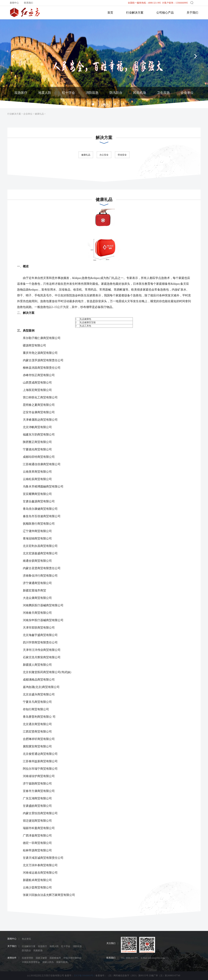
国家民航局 (62, 962)
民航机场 (38, 951)
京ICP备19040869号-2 (84, 976)
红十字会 (66, 946)
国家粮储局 (55, 958)
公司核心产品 (165, 13)
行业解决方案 (135, 13)
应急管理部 (28, 958)
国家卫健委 (41, 958)
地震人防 (54, 946)
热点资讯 (26, 939)
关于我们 (192, 13)
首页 (110, 13)
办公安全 (104, 155)
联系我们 (28, 3)
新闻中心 (14, 3)
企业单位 (28, 114)
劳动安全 (122, 155)
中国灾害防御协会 (72, 958)
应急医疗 (43, 946)
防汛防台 (26, 951)
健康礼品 (39, 114)
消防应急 (77, 946)
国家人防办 (48, 962)
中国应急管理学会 (31, 962)
